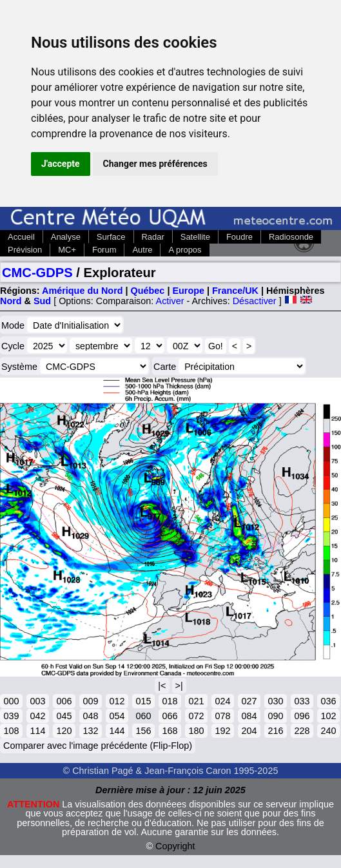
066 (170, 716)
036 (328, 701)
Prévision (25, 250)
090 (275, 716)
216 (275, 731)
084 (249, 716)
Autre (142, 250)
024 (222, 701)
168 (170, 731)
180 (196, 731)
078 (222, 716)
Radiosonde (291, 237)
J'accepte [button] (61, 164)
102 (328, 716)
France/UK (235, 291)
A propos (185, 250)
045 (64, 716)
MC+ (67, 250)
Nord (11, 301)
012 (117, 701)
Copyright (175, 846)
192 (222, 731)
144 (117, 731)
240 (328, 731)
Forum (104, 250)
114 (37, 731)
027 (249, 701)
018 (170, 701)
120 (64, 731)
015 (143, 701)
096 (302, 716)
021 (196, 701)
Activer (170, 301)
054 (117, 716)
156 (143, 731)
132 (90, 731)
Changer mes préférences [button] (155, 164)
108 (11, 731)
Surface (111, 237)
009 (90, 701)
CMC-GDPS (37, 273)
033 (302, 701)
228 (302, 731)
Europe (188, 291)
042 (37, 716)
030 (275, 701)
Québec (148, 291)
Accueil (21, 237)
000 (11, 701)
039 (11, 716)
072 (196, 716)
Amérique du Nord (83, 291)
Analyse (66, 237)
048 (90, 716)
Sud (42, 301)
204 (249, 731)
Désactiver (255, 301)
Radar (153, 237)
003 (37, 701)
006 (64, 701)
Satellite (195, 237)
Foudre (239, 237)
